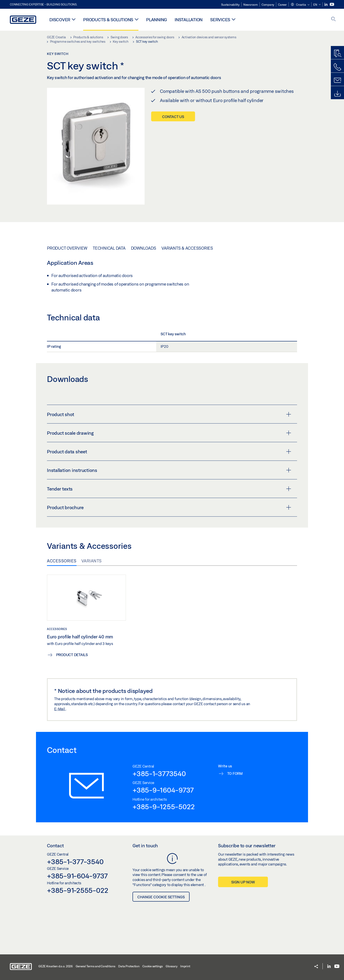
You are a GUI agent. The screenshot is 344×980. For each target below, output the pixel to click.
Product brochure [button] (169, 507)
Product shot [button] (169, 414)
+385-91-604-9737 (77, 876)
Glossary (171, 966)
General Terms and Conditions (96, 966)
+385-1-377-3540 (75, 862)
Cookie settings (152, 966)
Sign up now (243, 882)
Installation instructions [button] (169, 470)
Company (268, 5)
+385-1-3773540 (159, 773)
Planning (157, 20)
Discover (60, 20)
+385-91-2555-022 (78, 890)
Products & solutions (108, 20)
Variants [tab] (92, 561)
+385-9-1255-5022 (164, 807)
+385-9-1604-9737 (163, 790)
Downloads (144, 248)
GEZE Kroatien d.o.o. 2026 (56, 966)
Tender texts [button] (169, 489)
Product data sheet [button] (169, 452)
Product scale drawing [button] (169, 433)
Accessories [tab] (62, 561)
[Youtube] (332, 4)
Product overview (67, 248)
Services (220, 20)
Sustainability (230, 5)
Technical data (109, 248)
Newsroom (251, 5)
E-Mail (60, 709)
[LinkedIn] (326, 4)
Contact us (173, 117)
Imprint (185, 966)
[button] (300, 5)
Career (282, 5)
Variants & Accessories (187, 248)
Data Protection (129, 966)
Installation (189, 20)
